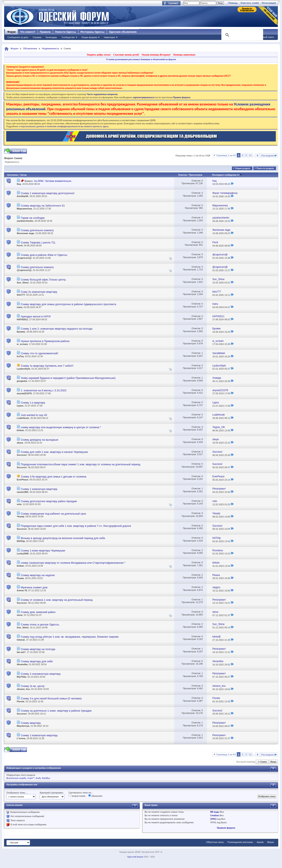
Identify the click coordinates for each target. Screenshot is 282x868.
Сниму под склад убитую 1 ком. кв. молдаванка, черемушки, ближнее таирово (70, 637)
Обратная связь (215, 842)
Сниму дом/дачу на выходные (40, 440)
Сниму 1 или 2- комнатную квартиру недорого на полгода (57, 329)
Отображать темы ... (17, 793)
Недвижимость (50, 48)
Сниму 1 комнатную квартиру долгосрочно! (48, 193)
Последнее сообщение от (227, 175)
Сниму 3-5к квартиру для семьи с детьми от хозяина (54, 477)
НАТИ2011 (22, 319)
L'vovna (21, 738)
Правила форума (226, 828)
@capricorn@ (24, 258)
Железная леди (25, 233)
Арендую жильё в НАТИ (36, 316)
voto (19, 504)
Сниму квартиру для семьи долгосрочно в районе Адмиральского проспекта (69, 304)
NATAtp (21, 541)
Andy (38, 778)
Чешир (21, 516)
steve (20, 615)
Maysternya (23, 726)
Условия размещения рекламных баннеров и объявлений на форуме (141, 59)
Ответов (183, 175)
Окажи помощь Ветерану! (156, 55)
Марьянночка (24, 209)
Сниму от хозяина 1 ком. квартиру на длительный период (57, 600)
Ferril (20, 245)
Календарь (51, 37)
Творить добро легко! (99, 55)
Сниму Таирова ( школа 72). (38, 242)
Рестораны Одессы (93, 32)
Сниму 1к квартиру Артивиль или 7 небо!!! (47, 366)
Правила (45, 32)
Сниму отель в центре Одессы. (40, 624)
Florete (21, 701)
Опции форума (89, 37)
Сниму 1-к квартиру (33, 403)
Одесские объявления (123, 32)
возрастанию (77, 796)
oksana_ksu (23, 689)
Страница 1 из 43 (226, 155)
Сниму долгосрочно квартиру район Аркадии (49, 501)
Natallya (46, 778)
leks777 (21, 295)
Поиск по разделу (265, 168)
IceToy (20, 356)
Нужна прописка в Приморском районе (45, 341)
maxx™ (31, 778)
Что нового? (28, 32)
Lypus (20, 406)
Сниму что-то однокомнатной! (40, 353)
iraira (20, 307)
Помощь (233, 3)
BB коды (215, 812)
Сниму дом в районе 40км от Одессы (44, 255)
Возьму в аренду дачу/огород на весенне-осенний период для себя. (63, 538)
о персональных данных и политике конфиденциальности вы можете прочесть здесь (64, 126)
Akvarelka (22, 664)
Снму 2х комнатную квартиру (39, 292)
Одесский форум (135, 857)
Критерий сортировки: (52, 793)
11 (250, 155)
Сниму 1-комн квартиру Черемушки (43, 551)
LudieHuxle (23, 418)
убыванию (95, 796)
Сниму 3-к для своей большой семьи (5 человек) (51, 698)
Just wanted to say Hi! (34, 415)
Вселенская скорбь (16, 778)
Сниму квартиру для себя (37, 661)
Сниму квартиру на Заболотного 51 (43, 206)
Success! (22, 455)
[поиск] (242, 35)
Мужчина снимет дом (34, 587)
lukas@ (21, 640)
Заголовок (13, 175)
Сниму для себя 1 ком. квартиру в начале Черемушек (54, 452)
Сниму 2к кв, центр (33, 686)
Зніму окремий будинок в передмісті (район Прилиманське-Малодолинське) (68, 378)
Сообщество (68, 37)
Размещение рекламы (240, 842)
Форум (11, 32)
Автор (23, 175)
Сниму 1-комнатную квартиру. (39, 735)
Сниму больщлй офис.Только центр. (44, 280)
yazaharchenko (25, 221)
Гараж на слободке (33, 218)
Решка (20, 578)
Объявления (30, 48)
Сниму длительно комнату (37, 230)
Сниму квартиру (31, 723)
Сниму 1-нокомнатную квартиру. (41, 674)
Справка (37, 37)
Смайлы (215, 815)
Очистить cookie (250, 3)
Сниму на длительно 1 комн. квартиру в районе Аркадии (56, 711)
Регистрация (269, 3)
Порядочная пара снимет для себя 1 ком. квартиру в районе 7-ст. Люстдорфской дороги (76, 526)
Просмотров (196, 175)
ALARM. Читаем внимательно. (53, 181)
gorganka (22, 381)
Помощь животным (184, 55)
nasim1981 (23, 492)
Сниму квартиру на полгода (38, 649)
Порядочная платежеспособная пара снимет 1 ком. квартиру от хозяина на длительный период (81, 464)
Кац (19, 184)
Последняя (269, 155)
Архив (260, 842)
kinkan (20, 430)
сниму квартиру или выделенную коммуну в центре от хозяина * (61, 427)
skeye (20, 443)
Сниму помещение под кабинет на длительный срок (54, 514)
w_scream (22, 344)
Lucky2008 (23, 554)
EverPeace (23, 480)
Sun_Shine (23, 283)
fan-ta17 (21, 652)
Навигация (109, 37)
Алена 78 (22, 590)
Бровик (21, 332)
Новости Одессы (65, 32)
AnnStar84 (22, 196)
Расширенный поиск (263, 37)
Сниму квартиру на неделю (38, 575)
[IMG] (213, 819)
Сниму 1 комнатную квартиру (39, 489)
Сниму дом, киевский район (38, 612)
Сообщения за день (18, 37)
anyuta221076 (24, 393)
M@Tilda (21, 677)
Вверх (273, 762)
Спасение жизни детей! (126, 55)
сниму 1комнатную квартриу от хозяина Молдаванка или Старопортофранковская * (73, 563)
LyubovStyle (23, 369)
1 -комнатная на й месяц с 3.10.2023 (44, 390)
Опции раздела (243, 168)
